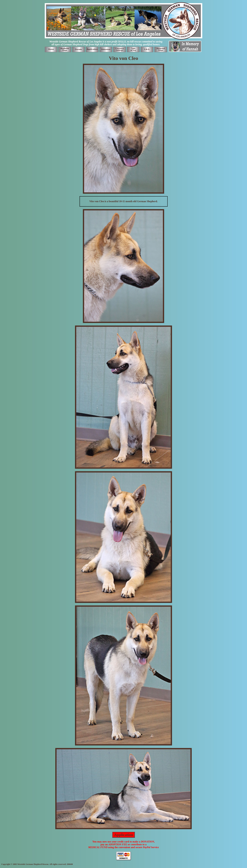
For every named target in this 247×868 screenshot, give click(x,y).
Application (123, 835)
